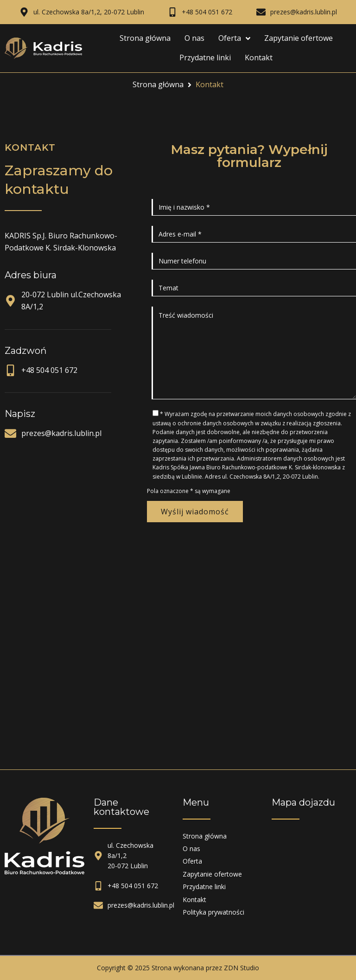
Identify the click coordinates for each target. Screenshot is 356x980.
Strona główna (158, 84)
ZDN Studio (242, 968)
